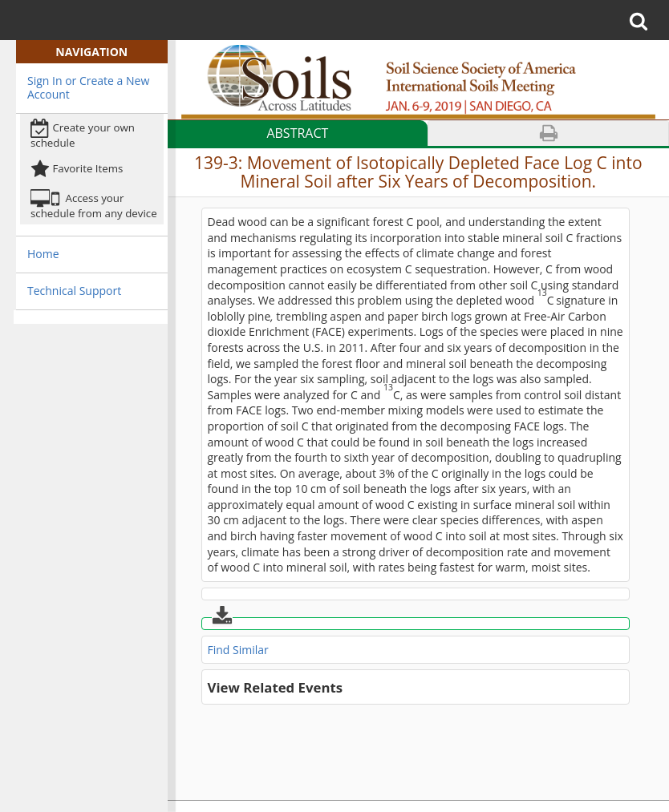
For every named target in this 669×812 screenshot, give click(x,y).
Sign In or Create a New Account (88, 87)
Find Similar (238, 650)
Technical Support (74, 291)
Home (43, 254)
